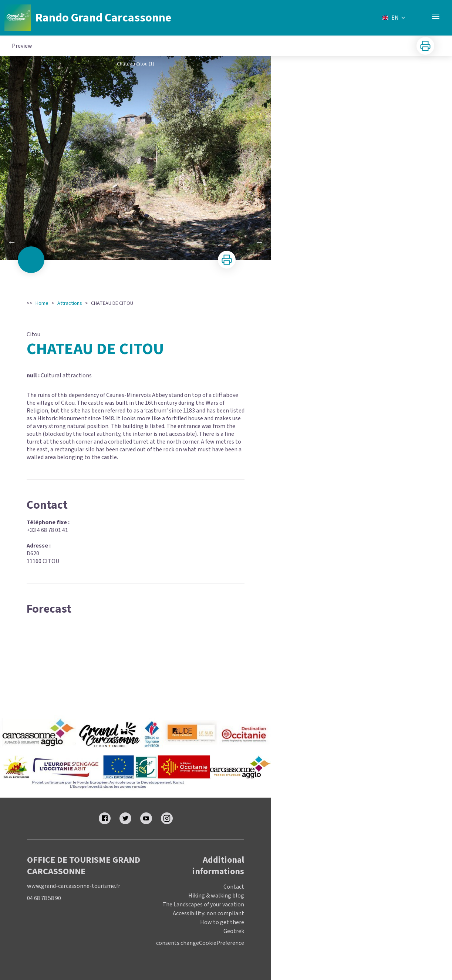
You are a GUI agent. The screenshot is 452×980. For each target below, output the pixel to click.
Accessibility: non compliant (208, 913)
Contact (234, 887)
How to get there (222, 922)
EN (394, 18)
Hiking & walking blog (216, 896)
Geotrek (234, 931)
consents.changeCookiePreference (200, 943)
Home (42, 303)
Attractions (70, 303)
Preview (22, 46)
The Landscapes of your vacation (203, 905)
